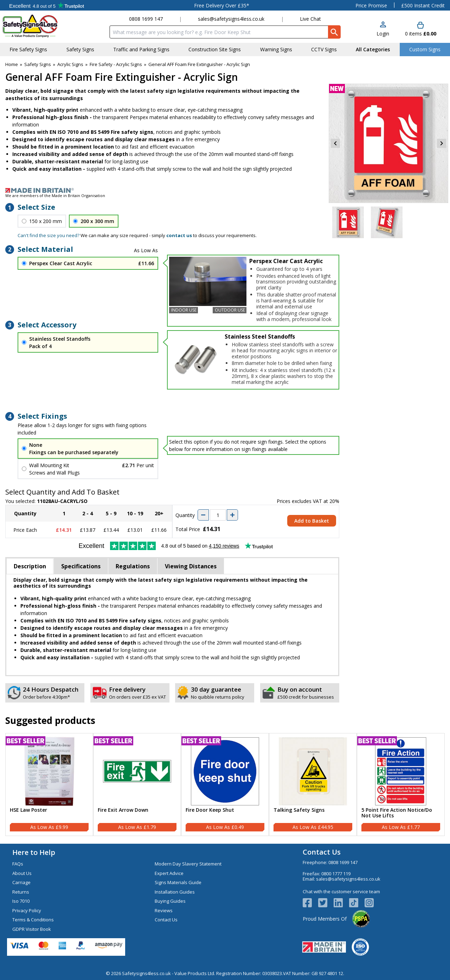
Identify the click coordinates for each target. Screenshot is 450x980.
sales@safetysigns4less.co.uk (231, 19)
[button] (383, 29)
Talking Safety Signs (299, 810)
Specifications (81, 566)
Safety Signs (38, 64)
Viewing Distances (191, 566)
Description (30, 566)
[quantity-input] (218, 515)
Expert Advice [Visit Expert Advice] (169, 873)
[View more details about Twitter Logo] (326, 903)
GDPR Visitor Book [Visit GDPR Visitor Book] (32, 929)
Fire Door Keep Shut (210, 810)
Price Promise (371, 5)
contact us (179, 235)
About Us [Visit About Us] (22, 873)
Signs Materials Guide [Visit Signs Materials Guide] (178, 882)
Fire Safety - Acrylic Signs (116, 64)
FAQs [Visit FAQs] (18, 864)
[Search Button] (334, 32)
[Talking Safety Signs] (313, 785)
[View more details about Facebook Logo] (310, 903)
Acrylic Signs (70, 64)
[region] (49, 771)
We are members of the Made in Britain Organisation (55, 195)
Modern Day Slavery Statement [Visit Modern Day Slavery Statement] (188, 864)
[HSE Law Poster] (49, 785)
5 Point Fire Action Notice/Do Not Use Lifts (397, 813)
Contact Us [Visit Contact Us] (166, 920)
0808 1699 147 (146, 19)
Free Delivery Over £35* (222, 5)
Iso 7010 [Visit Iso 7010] (21, 901)
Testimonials (47, 5)
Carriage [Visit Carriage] (21, 882)
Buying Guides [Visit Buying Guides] (170, 901)
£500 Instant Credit (423, 5)
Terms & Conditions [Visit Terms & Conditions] (33, 920)
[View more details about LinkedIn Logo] (341, 903)
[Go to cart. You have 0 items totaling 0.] (421, 29)
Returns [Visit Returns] (21, 892)
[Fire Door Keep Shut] (225, 785)
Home (12, 64)
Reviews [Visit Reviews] (164, 910)
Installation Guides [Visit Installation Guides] (175, 892)
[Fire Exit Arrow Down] (137, 785)
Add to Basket (312, 521)
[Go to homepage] (44, 26)
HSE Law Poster (28, 810)
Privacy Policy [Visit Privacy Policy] (27, 910)
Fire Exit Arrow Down (123, 810)
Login (383, 34)
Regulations (133, 566)
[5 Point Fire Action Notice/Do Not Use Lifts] (401, 785)
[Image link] (225, 190)
